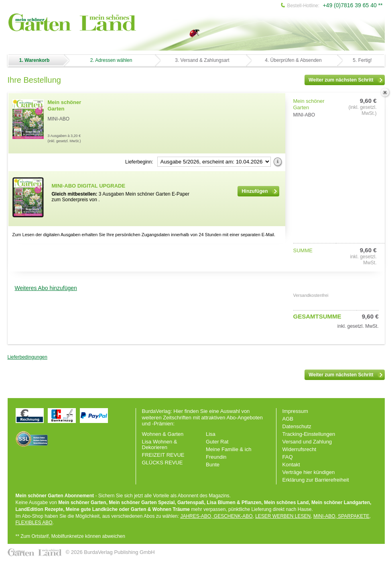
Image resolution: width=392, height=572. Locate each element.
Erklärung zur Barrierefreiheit (316, 480)
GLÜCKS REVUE (162, 463)
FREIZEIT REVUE (163, 455)
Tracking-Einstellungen (309, 434)
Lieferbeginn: (139, 162)
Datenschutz (297, 426)
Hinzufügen (260, 191)
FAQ (288, 457)
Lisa (211, 434)
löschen (385, 93)
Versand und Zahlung (307, 442)
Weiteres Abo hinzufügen (46, 288)
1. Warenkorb (35, 60)
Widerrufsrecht (300, 449)
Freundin (216, 457)
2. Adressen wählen (111, 60)
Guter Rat (217, 442)
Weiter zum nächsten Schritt (346, 80)
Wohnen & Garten (163, 434)
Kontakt (291, 465)
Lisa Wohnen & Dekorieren (160, 444)
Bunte (213, 465)
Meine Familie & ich (228, 449)
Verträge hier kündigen (309, 472)
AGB (288, 419)
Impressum (295, 411)
